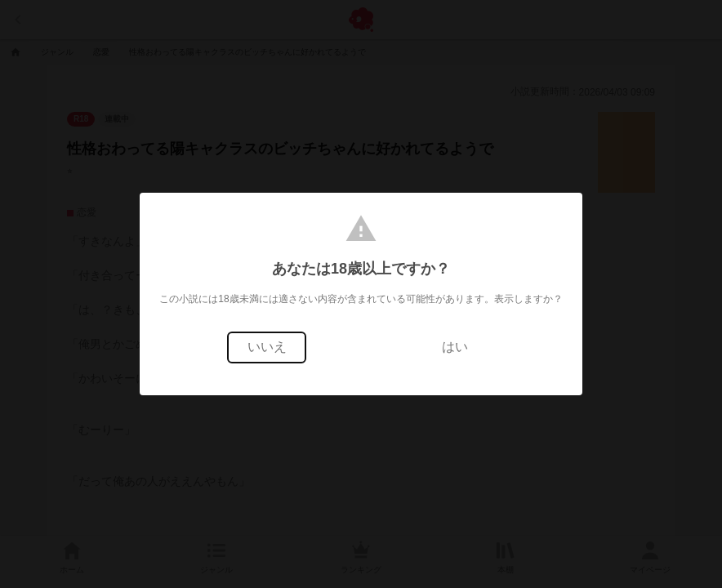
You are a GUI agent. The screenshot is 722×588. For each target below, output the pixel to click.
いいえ (267, 347)
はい (455, 347)
